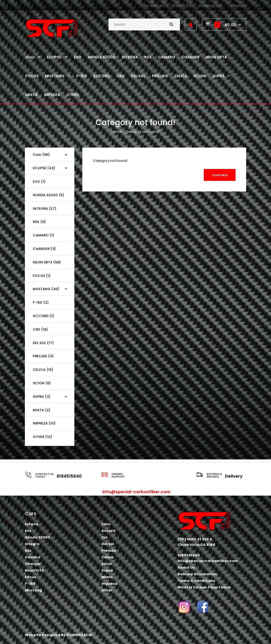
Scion (107, 564)
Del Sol (108, 544)
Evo (28, 531)
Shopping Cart (211, 6)
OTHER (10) (42, 437)
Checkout (238, 6)
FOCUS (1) (42, 276)
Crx (105, 537)
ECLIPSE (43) (44, 168)
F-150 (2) (41, 302)
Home (117, 132)
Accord (108, 531)
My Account (154, 6)
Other (107, 590)
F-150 (30, 584)
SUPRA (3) (42, 397)
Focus (31, 577)
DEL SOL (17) (43, 343)
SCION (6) (42, 383)
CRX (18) (40, 329)
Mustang (33, 590)
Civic (106, 524)
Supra (107, 570)
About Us (186, 567)
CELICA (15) (43, 370)
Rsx (28, 551)
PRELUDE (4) (43, 356)
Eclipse (32, 524)
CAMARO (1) (44, 235)
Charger (33, 564)
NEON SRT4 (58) (47, 262)
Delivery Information (197, 574)
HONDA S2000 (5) (48, 195)
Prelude (109, 551)
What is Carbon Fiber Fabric (204, 587)
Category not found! (142, 132)
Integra (32, 544)
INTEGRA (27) (45, 209)
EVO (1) (39, 182)
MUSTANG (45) (46, 289)
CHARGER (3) (44, 249)
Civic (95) (41, 155)
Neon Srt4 (34, 570)
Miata (107, 577)
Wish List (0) (181, 6)
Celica (107, 557)
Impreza (109, 584)
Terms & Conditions (196, 581)
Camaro (33, 557)
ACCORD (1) (43, 316)
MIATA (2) (42, 410)
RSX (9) (39, 222)
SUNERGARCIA (79, 635)
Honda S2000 (37, 537)
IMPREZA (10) (44, 423)
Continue (220, 175)
